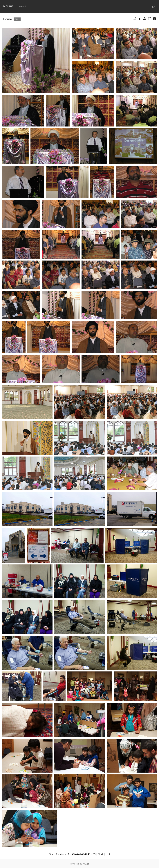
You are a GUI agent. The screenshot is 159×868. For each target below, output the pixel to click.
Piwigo (86, 864)
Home (7, 19)
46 (83, 854)
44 (76, 854)
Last (108, 854)
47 (86, 854)
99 (94, 854)
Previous (61, 854)
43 (73, 854)
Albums (8, 6)
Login (152, 6)
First (51, 854)
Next (101, 854)
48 (89, 854)
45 (79, 854)
